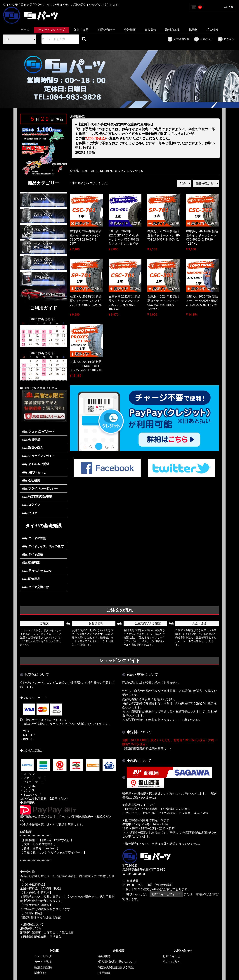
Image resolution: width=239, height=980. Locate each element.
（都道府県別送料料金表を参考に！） (147, 748)
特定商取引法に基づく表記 (116, 967)
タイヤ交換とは (35, 587)
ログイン (226, 39)
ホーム (25, 30)
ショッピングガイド (38, 456)
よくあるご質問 (35, 464)
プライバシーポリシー (40, 489)
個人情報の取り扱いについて (117, 962)
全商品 (74, 171)
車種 (85, 171)
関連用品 (31, 579)
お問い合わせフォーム (166, 894)
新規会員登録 (178, 39)
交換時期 (31, 562)
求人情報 (212, 30)
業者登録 (40, 973)
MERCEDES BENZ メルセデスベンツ (114, 171)
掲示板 (193, 30)
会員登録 (31, 440)
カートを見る (43, 962)
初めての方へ (171, 962)
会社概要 (130, 30)
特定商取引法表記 (37, 497)
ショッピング (43, 956)
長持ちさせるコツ (37, 571)
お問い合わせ (106, 30)
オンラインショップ (52, 30)
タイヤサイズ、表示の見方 (43, 546)
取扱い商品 (81, 30)
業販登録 (150, 30)
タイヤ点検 (32, 554)
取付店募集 (173, 30)
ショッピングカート (38, 432)
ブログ (30, 513)
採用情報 (104, 973)
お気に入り (203, 39)
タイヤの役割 (34, 538)
